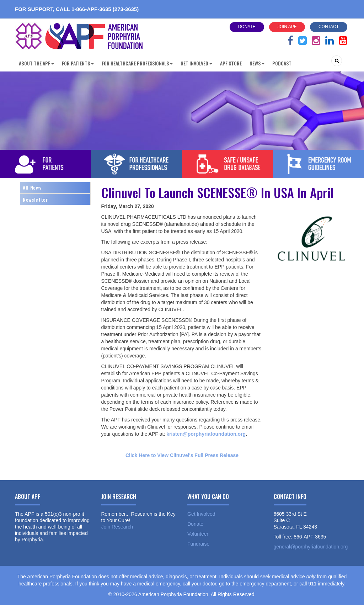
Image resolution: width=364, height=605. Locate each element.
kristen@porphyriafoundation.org (206, 434)
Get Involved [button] (196, 63)
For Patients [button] (78, 63)
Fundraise (198, 544)
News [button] (257, 63)
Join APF (287, 27)
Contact (329, 27)
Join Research (117, 527)
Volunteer (198, 534)
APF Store (231, 63)
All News (32, 187)
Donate (247, 27)
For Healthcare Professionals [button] (137, 63)
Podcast (282, 63)
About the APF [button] (36, 63)
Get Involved (201, 514)
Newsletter (36, 199)
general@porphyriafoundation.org (311, 547)
